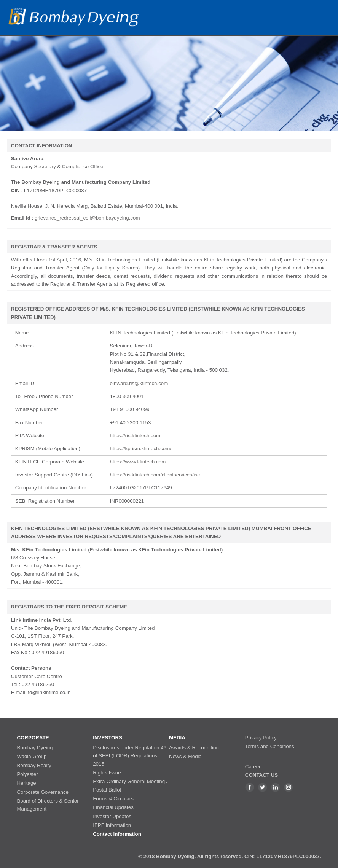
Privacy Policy (261, 738)
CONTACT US (261, 775)
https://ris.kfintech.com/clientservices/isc (155, 475)
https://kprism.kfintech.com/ (141, 448)
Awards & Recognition (194, 748)
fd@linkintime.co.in (49, 692)
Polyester (27, 774)
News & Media (185, 756)
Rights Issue (107, 773)
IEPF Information (112, 825)
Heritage (26, 783)
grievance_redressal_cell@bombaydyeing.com (87, 218)
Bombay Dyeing (35, 748)
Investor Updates (112, 816)
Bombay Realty (34, 765)
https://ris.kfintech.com (135, 436)
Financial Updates (113, 807)
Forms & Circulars (113, 799)
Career (253, 767)
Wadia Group (32, 756)
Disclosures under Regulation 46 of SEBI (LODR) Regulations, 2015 (130, 756)
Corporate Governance (43, 792)
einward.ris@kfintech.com (139, 383)
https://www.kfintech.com (138, 462)
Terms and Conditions (270, 746)
